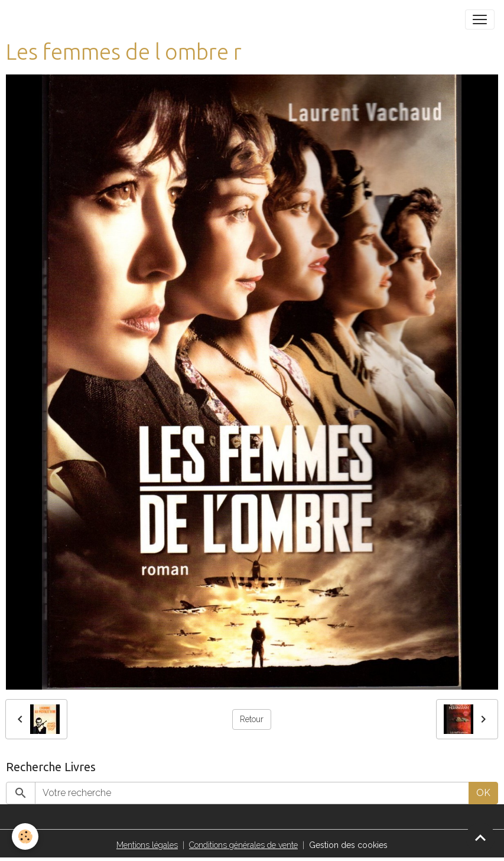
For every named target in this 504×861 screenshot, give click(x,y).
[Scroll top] (480, 837)
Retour (252, 719)
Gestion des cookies (348, 845)
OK (483, 793)
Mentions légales (147, 845)
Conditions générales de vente (243, 845)
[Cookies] (25, 836)
